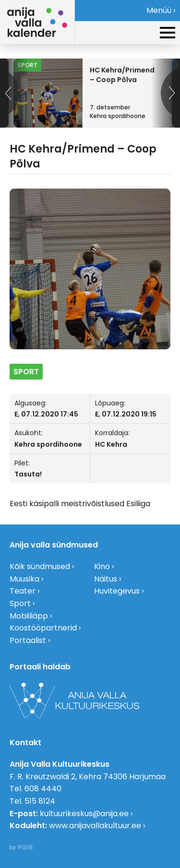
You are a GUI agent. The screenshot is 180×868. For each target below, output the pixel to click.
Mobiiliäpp (29, 616)
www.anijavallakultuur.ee (95, 826)
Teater (23, 591)
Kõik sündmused (40, 566)
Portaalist (28, 640)
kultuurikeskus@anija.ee (84, 814)
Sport (20, 603)
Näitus (106, 579)
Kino (102, 566)
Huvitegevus (117, 591)
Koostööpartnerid (43, 628)
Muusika (24, 579)
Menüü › (161, 10)
